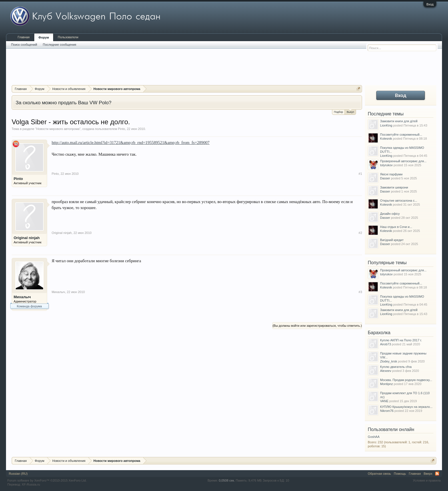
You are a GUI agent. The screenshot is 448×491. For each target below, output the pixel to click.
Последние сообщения (60, 45)
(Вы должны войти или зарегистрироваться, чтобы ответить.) (317, 326)
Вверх (428, 474)
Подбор (339, 112)
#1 (360, 174)
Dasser (385, 178)
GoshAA (374, 437)
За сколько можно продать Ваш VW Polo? (64, 103)
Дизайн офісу (390, 214)
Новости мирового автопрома (58, 129)
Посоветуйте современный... (401, 135)
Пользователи (68, 37)
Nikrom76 (387, 411)
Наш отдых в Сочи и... (396, 227)
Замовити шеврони (394, 187)
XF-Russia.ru (31, 484)
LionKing (386, 125)
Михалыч (22, 297)
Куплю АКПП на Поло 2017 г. (401, 340)
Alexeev (386, 371)
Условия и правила (427, 480)
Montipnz (386, 384)
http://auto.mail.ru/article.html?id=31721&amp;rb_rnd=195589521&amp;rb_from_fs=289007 (131, 143)
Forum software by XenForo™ (47, 480)
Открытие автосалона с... (399, 201)
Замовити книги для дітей (399, 121)
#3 (360, 292)
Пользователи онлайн (391, 429)
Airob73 (385, 344)
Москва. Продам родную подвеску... (406, 380)
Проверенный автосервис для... (403, 161)
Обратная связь (379, 474)
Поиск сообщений (24, 45)
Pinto (122, 129)
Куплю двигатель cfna (396, 367)
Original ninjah (27, 238)
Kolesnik (386, 139)
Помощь (400, 474)
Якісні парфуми (391, 174)
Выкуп (350, 112)
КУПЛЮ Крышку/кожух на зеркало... (406, 407)
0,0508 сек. (227, 480)
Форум (44, 37)
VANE (384, 401)
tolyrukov (386, 165)
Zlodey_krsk (388, 361)
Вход (430, 4)
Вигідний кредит (392, 240)
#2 (360, 233)
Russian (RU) (18, 474)
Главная (24, 37)
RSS (437, 474)
